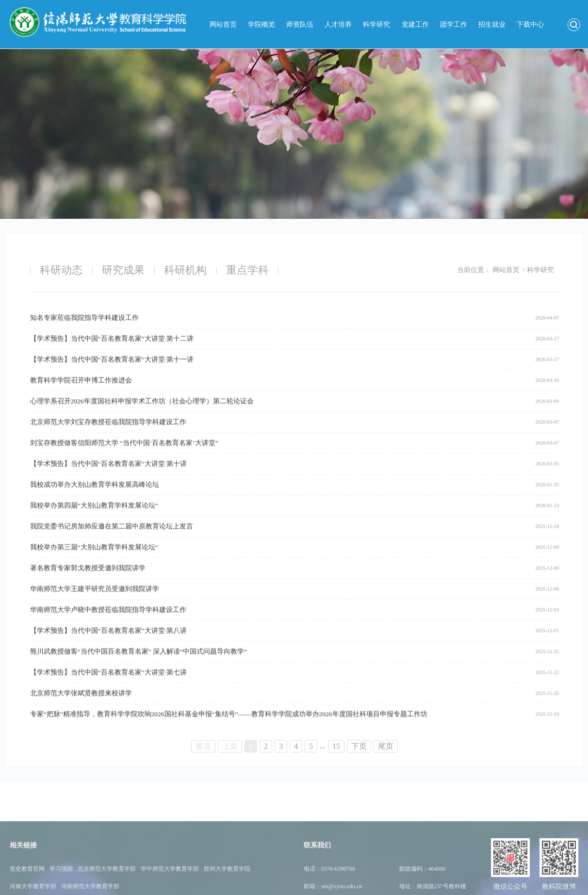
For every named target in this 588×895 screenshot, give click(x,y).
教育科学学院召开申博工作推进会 (81, 391)
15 (336, 752)
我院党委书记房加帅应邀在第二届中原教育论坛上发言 (112, 537)
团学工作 (454, 24)
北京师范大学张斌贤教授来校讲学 (81, 704)
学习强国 (61, 889)
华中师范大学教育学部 (170, 889)
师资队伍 (300, 24)
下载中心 (530, 24)
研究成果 (123, 270)
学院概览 (261, 24)
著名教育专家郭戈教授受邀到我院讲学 (88, 579)
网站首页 (223, 24)
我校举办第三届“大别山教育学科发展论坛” (94, 558)
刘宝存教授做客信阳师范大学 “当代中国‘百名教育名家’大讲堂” (124, 454)
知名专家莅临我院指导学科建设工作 (84, 329)
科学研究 (376, 24)
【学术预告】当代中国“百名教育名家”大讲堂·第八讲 (108, 642)
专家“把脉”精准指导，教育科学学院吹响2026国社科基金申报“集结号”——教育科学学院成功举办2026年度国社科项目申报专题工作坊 (229, 725)
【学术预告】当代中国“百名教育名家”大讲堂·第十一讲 (112, 370)
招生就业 (492, 24)
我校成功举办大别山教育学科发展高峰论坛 (95, 496)
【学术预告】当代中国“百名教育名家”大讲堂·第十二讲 (112, 350)
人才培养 (338, 24)
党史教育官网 (27, 889)
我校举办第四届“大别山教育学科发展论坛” (94, 516)
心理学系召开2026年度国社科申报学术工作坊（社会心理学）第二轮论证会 (142, 412)
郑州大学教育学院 (227, 889)
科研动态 (61, 270)
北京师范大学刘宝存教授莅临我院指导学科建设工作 (108, 433)
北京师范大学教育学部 (107, 889)
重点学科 (247, 270)
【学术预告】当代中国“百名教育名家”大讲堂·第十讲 (108, 475)
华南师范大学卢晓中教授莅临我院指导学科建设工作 (108, 621)
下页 (359, 752)
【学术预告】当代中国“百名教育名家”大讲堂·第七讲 (108, 683)
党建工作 (415, 24)
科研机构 (185, 270)
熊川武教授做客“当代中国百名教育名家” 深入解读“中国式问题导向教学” (139, 662)
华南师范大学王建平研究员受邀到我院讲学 (95, 600)
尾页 (386, 752)
